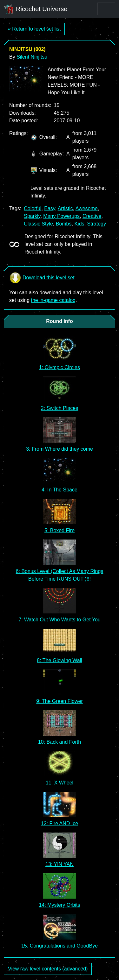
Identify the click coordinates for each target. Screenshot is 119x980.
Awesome (87, 208)
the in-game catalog (53, 300)
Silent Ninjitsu (32, 57)
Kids (79, 224)
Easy (50, 208)
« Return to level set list (34, 29)
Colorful (33, 208)
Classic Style (38, 224)
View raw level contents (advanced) (48, 969)
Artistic (65, 208)
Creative (92, 216)
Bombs (64, 224)
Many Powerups (61, 216)
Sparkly (32, 216)
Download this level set (42, 278)
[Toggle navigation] (106, 9)
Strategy (96, 224)
